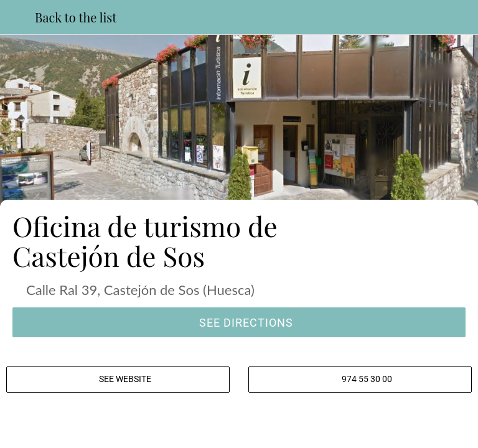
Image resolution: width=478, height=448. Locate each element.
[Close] (17, 17)
